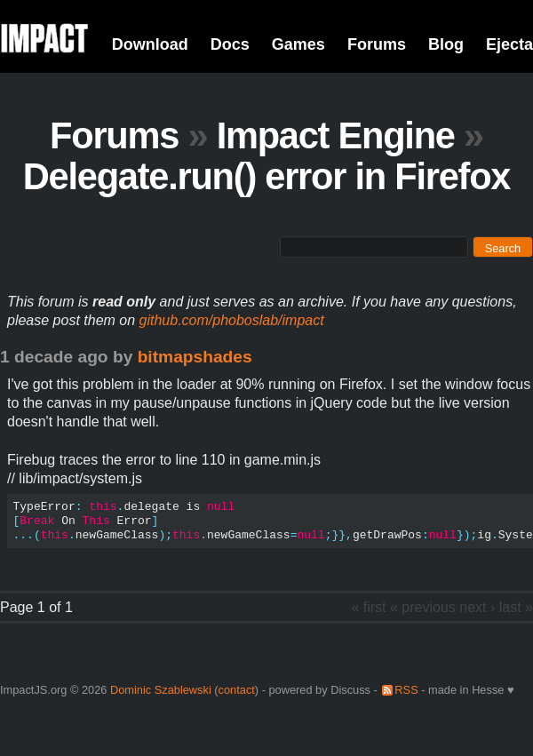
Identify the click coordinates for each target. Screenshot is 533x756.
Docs (230, 44)
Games (298, 44)
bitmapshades (195, 357)
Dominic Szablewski (161, 690)
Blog (446, 44)
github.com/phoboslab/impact (232, 320)
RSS (406, 690)
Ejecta (509, 44)
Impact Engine (336, 135)
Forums (377, 44)
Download (150, 44)
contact (237, 690)
